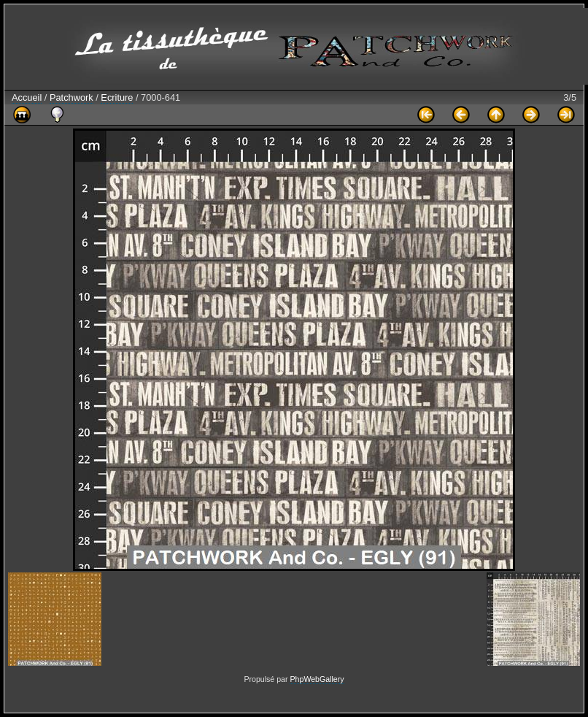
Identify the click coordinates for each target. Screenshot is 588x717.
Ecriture (117, 97)
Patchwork (71, 97)
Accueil (27, 97)
